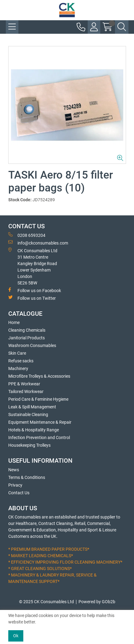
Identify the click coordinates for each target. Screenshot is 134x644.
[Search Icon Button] (122, 27)
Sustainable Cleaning (28, 415)
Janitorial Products (27, 338)
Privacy (15, 485)
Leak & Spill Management (32, 407)
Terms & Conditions (27, 477)
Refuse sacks (21, 361)
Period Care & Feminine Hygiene (38, 399)
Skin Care (17, 353)
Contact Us (19, 493)
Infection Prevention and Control (39, 438)
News (14, 470)
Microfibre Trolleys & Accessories (39, 376)
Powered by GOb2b (97, 602)
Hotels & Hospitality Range (34, 430)
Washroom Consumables (32, 345)
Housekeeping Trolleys (29, 445)
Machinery (18, 368)
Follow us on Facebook (35, 290)
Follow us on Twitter (32, 298)
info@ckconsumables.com (38, 243)
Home (14, 322)
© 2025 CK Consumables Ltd (46, 602)
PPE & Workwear (24, 384)
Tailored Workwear (26, 391)
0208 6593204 (27, 235)
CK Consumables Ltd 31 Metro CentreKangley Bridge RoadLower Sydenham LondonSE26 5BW (33, 266)
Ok (16, 636)
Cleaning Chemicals (27, 330)
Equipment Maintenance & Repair (40, 422)
